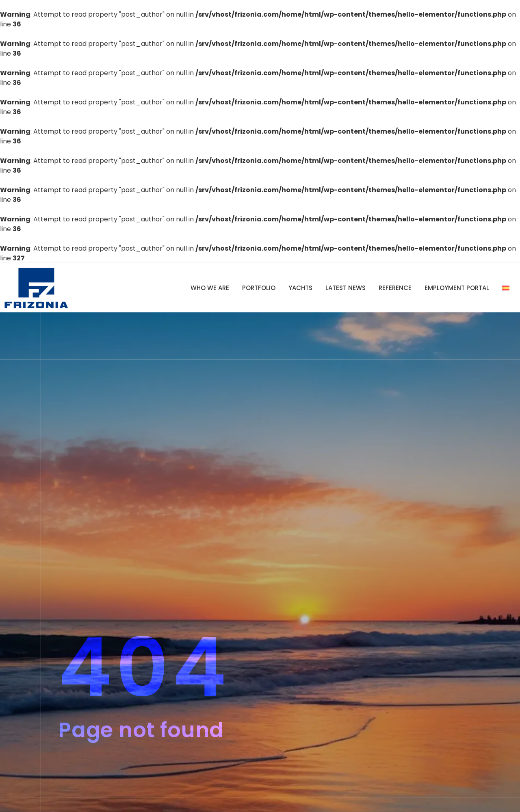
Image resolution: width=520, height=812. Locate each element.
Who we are (210, 288)
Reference (395, 288)
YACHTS (300, 288)
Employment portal (457, 288)
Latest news (346, 288)
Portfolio (259, 288)
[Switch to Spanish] (506, 288)
